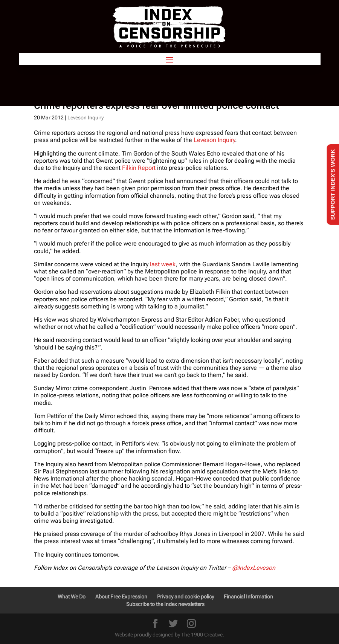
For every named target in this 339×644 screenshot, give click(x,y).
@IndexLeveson (254, 568)
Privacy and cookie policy (186, 597)
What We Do (72, 597)
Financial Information (248, 597)
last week (163, 264)
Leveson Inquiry (86, 118)
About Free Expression (121, 597)
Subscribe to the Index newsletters (165, 604)
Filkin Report (139, 168)
